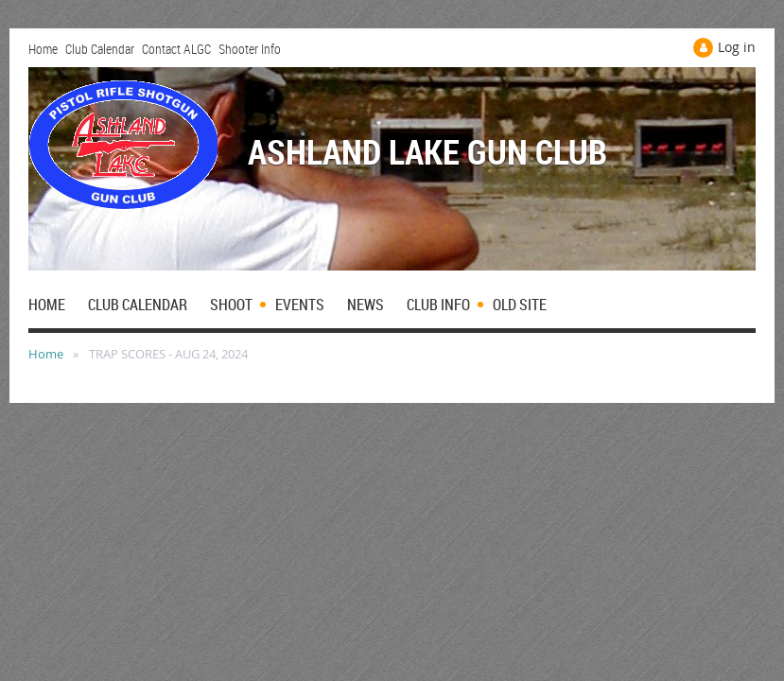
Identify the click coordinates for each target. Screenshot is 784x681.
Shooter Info (250, 49)
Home (43, 49)
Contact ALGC (176, 49)
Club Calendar (100, 49)
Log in (737, 47)
